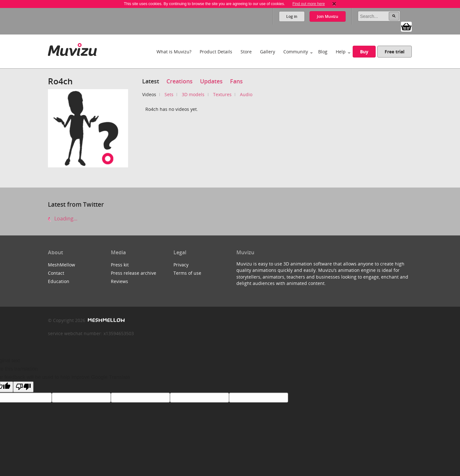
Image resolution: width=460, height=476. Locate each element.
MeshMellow (61, 265)
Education (59, 281)
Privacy (181, 265)
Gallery (268, 52)
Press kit (120, 265)
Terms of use (187, 273)
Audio (246, 94)
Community (296, 52)
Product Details (216, 52)
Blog (323, 52)
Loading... (63, 219)
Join (328, 16)
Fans (236, 81)
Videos (149, 94)
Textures (222, 94)
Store (246, 52)
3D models (193, 94)
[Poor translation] (23, 387)
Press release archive (134, 273)
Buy (364, 52)
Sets (169, 94)
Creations (180, 81)
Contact (56, 273)
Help (341, 52)
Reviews (119, 281)
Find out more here (308, 4)
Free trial (395, 52)
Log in (292, 16)
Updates (211, 81)
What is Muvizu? (174, 52)
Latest (151, 81)
